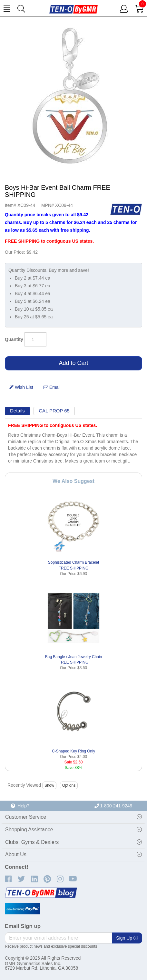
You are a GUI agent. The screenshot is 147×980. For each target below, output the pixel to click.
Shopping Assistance (29, 830)
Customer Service (26, 817)
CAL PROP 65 (54, 411)
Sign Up (127, 938)
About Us (16, 854)
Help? (20, 806)
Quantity (14, 339)
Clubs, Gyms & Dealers (32, 842)
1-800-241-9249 (113, 806)
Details (17, 411)
